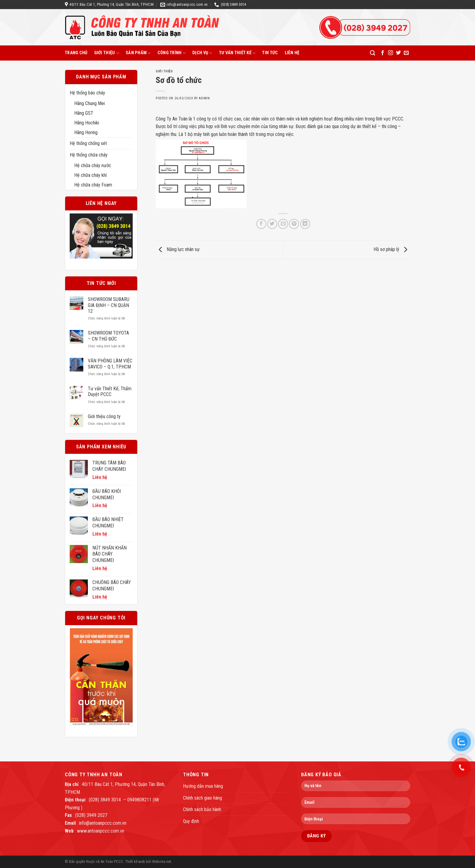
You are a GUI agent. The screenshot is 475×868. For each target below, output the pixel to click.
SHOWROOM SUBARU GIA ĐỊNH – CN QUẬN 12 (109, 305)
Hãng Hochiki (87, 123)
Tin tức (270, 53)
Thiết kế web (135, 861)
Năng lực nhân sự (178, 249)
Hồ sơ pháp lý (392, 249)
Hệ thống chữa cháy (89, 155)
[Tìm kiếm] (372, 53)
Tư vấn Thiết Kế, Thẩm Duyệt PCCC (110, 391)
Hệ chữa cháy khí (90, 175)
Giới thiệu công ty (104, 416)
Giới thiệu (107, 53)
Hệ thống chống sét (88, 143)
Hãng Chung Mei (90, 103)
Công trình (172, 53)
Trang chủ (76, 53)
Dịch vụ (202, 53)
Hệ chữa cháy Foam (93, 185)
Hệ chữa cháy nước (93, 165)
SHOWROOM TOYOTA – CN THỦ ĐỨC (108, 336)
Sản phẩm (138, 53)
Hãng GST (84, 113)
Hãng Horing (86, 132)
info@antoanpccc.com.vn (103, 823)
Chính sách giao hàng (203, 798)
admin (204, 98)
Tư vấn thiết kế (237, 53)
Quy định (191, 821)
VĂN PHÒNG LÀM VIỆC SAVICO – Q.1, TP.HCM (110, 364)
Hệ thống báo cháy (87, 93)
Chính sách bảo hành (202, 809)
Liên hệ (292, 53)
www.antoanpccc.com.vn (101, 831)
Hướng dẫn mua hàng (203, 786)
